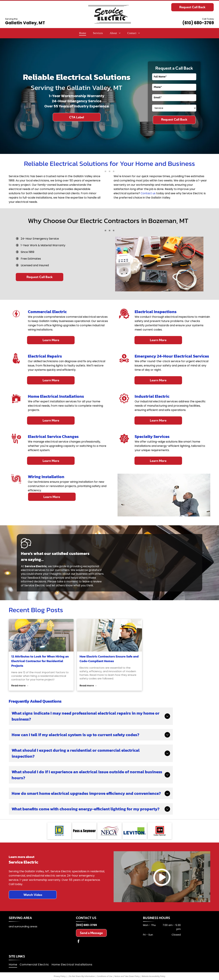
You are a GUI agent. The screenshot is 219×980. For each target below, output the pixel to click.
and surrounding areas (23, 926)
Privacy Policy (60, 976)
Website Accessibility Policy (153, 976)
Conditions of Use (105, 976)
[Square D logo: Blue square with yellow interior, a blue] (59, 831)
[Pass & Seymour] (84, 831)
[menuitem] (83, 33)
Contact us (148, 193)
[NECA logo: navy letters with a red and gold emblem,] (109, 831)
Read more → (20, 686)
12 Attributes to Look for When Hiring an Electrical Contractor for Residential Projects (40, 661)
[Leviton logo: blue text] (135, 831)
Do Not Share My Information (82, 976)
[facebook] (79, 942)
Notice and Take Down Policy (127, 976)
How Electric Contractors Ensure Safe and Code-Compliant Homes (109, 659)
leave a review (92, 581)
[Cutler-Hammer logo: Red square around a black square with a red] (160, 831)
